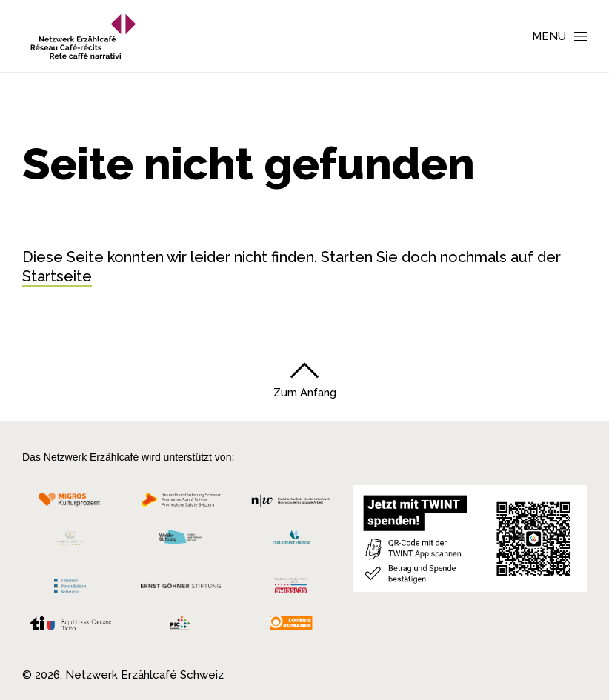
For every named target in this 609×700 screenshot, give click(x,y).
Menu (549, 36)
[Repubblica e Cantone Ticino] (70, 627)
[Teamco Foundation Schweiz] (70, 584)
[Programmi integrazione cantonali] (181, 627)
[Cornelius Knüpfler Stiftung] (70, 541)
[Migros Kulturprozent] (70, 504)
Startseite (57, 276)
